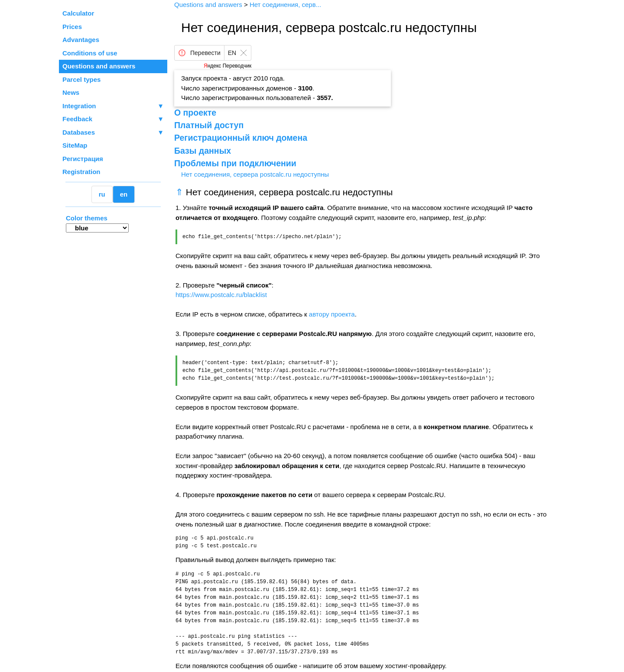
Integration (113, 106)
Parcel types (81, 79)
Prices (72, 27)
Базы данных (203, 151)
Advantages (81, 40)
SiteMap (75, 145)
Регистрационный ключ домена (241, 138)
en (124, 194)
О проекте (195, 113)
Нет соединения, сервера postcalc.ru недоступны (255, 174)
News (71, 92)
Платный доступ (209, 125)
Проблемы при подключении (235, 163)
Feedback (113, 119)
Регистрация (83, 159)
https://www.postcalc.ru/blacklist (221, 295)
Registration (81, 172)
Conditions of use (90, 53)
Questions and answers (99, 66)
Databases (79, 132)
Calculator (78, 13)
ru (102, 194)
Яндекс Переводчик (227, 66)
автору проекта (332, 314)
